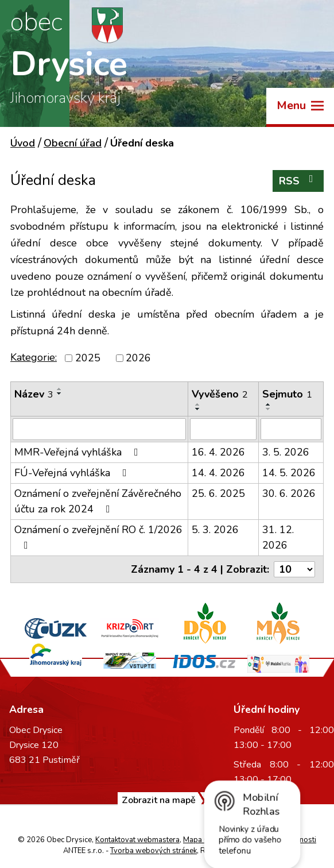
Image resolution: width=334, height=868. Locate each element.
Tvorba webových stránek (154, 851)
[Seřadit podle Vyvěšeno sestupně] (198, 409)
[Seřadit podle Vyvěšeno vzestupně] (198, 404)
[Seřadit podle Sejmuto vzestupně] (269, 404)
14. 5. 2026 (289, 473)
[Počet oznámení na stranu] (294, 569)
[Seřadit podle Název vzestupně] (60, 389)
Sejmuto (287, 394)
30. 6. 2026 (289, 493)
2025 (88, 358)
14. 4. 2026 (218, 473)
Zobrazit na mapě (159, 800)
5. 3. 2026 (215, 530)
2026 (138, 358)
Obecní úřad (73, 143)
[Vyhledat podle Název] (99, 429)
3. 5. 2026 (286, 452)
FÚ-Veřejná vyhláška (73, 473)
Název (34, 394)
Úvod (23, 143)
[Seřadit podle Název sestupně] (60, 394)
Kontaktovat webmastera (137, 840)
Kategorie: (34, 357)
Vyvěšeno (220, 394)
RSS (298, 181)
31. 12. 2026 (278, 537)
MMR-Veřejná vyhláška (79, 452)
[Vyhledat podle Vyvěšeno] (224, 429)
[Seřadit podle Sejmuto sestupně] (269, 409)
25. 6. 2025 (218, 493)
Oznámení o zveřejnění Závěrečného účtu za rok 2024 (98, 501)
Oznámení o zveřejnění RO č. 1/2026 (98, 537)
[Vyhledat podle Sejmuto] (291, 429)
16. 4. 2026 (218, 452)
